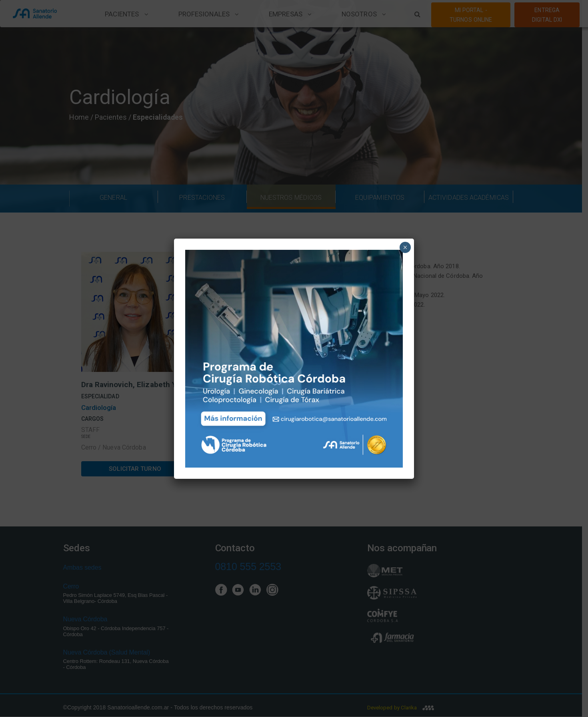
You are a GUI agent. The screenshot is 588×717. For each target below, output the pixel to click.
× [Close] (405, 247)
